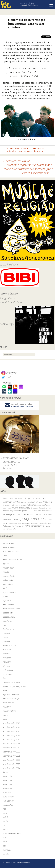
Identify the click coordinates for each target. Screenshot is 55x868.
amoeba (6, 572)
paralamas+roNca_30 (11, 699)
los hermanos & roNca (11, 682)
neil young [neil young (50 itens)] (23, 511)
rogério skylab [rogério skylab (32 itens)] (43, 523)
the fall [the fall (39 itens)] (12, 526)
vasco (5, 838)
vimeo (5, 842)
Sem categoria (8, 801)
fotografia (39, 148)
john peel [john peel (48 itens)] (29, 508)
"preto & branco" (9, 547)
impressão (7, 658)
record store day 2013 (11, 723)
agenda (6, 564)
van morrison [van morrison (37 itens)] (7, 529)
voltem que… (8, 850)
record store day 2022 (11, 760)
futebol (5, 637)
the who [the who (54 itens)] (40, 526)
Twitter (7, 377)
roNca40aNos (8, 797)
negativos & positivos (11, 695)
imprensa (6, 654)
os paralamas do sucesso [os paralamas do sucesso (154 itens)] (21, 514)
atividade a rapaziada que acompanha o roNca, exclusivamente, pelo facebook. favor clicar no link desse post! (28, 169)
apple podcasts (9, 576)
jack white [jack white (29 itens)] (11, 508)
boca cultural (8, 584)
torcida (5, 825)
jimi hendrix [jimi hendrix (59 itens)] (20, 508)
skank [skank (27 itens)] (50, 523)
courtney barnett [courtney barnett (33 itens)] (26, 502)
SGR (4, 809)
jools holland (8, 670)
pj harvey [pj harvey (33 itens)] (49, 514)
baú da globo (8, 580)
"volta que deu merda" (11, 551)
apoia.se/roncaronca (29, 6)
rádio (5, 719)
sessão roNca (8, 805)
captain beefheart (9, 592)
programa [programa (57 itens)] (16, 519)
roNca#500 (7, 784)
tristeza (5, 829)
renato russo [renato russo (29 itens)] (13, 523)
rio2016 (6, 772)
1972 (5, 556)
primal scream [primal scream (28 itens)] (7, 519)
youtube (6, 854)
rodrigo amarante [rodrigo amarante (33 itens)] (32, 523)
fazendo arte (8, 613)
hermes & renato (9, 645)
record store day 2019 (11, 748)
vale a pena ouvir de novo (13, 834)
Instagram (9, 373)
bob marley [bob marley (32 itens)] (36, 498)
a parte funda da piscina (12, 560)
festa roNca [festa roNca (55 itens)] (32, 505)
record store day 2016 (11, 735)
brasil (5, 588)
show (5, 813)
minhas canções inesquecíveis (14, 686)
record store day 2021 (11, 756)
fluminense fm (8, 629)
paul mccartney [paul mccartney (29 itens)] (40, 514)
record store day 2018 (11, 744)
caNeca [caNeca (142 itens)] (16, 502)
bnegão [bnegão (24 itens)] (20, 498)
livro (4, 678)
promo (5, 715)
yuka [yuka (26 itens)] (14, 529)
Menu (51, 5)
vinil (4, 846)
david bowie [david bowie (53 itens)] (47, 502)
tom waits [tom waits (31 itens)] (47, 526)
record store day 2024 (11, 768)
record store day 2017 (11, 739)
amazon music (8, 568)
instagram (7, 662)
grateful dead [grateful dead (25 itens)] (41, 505)
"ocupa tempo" (9, 543)
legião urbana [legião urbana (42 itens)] (46, 508)
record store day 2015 (11, 731)
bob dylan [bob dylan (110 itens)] (27, 498)
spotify (5, 821)
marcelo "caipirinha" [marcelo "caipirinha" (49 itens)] (11, 511)
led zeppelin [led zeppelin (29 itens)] (37, 508)
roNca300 (7, 793)
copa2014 (7, 600)
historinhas (12, 151)
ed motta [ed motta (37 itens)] (15, 505)
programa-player (9, 711)
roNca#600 (7, 789)
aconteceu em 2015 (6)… (18, 161)
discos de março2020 (11, 609)
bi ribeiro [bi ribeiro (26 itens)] (14, 498)
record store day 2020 (11, 752)
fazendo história (9, 617)
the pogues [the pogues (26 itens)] (18, 526)
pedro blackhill (8, 703)
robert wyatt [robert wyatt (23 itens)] (21, 523)
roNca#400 (7, 780)
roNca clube (7, 776)
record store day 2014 (11, 727)
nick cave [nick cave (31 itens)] (31, 511)
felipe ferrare (7, 621)
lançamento (7, 674)
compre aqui (7, 324)
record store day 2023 (11, 764)
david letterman (9, 605)
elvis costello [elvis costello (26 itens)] (23, 505)
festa (4, 625)
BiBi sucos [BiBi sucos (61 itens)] (7, 498)
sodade (6, 817)
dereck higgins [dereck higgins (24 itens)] (7, 505)
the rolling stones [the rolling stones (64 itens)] (29, 526)
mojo (5, 690)
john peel (6, 666)
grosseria (6, 641)
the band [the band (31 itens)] (6, 526)
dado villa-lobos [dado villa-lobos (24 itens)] (37, 502)
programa (7, 707)
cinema (5, 596)
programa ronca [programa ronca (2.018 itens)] (34, 519)
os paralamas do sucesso (32, 151)
